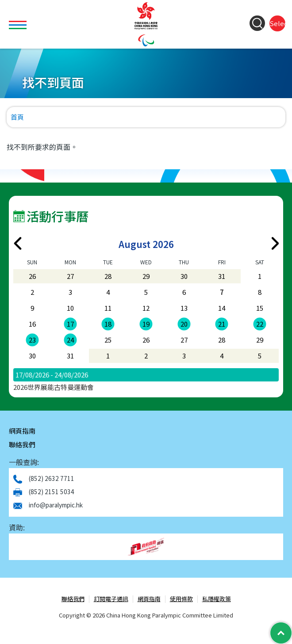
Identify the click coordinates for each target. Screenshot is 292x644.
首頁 (17, 117)
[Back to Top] (281, 633)
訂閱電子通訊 (111, 599)
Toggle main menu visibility (19, 20)
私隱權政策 (217, 599)
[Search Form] (257, 23)
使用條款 (181, 599)
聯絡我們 (22, 444)
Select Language (277, 23)
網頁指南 (22, 431)
